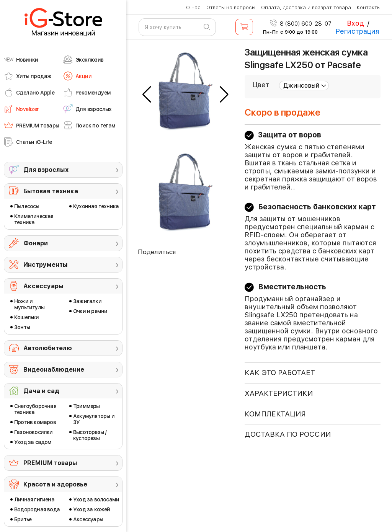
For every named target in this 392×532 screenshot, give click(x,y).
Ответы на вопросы (231, 7)
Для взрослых (46, 170)
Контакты (369, 7)
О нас (193, 7)
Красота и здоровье (55, 484)
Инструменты (46, 265)
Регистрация (357, 31)
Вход (355, 23)
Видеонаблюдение (54, 370)
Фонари (36, 243)
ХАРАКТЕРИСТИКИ (279, 393)
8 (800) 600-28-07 (301, 24)
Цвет (261, 85)
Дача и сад (41, 391)
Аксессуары (43, 286)
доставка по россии (288, 434)
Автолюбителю (48, 348)
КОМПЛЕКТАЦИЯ (275, 414)
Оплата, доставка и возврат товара (306, 7)
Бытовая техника (51, 191)
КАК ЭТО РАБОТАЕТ (280, 373)
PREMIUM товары (50, 463)
